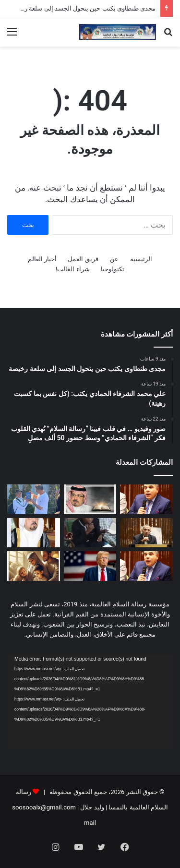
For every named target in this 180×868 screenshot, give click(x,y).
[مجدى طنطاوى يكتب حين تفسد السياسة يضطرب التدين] (146, 566)
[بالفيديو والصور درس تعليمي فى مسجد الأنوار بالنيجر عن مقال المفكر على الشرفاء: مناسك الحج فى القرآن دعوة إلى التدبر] (90, 533)
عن (114, 259)
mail (90, 823)
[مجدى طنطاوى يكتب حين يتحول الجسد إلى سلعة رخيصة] (146, 499)
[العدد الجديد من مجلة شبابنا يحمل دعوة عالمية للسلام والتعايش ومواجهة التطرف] (34, 533)
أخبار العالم (42, 259)
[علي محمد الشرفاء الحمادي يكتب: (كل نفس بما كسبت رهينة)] (90, 499)
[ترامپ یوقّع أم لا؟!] (90, 566)
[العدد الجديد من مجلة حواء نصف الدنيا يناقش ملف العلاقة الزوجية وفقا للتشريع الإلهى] (34, 566)
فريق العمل (83, 259)
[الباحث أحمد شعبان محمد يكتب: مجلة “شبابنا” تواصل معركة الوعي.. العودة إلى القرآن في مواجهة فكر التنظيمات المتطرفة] (146, 533)
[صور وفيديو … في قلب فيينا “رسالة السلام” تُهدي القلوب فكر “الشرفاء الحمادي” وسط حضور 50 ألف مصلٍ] (34, 499)
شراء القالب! (73, 269)
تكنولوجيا (113, 269)
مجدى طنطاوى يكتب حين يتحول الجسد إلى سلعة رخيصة (83, 8)
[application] (90, 701)
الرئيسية (141, 259)
